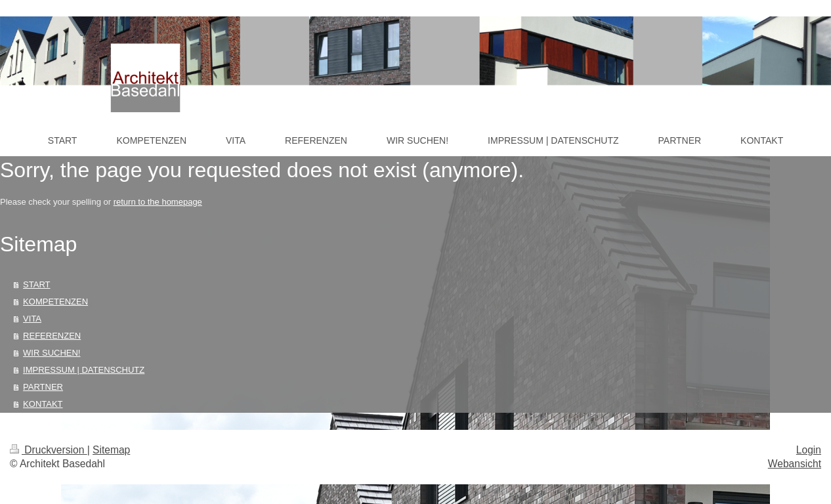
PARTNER (43, 387)
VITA (32, 319)
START (36, 284)
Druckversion (49, 450)
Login (809, 450)
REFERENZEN (52, 336)
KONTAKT (43, 404)
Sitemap (111, 450)
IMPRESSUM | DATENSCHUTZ (84, 370)
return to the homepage (158, 202)
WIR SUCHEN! (52, 353)
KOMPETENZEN (55, 302)
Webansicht (795, 464)
